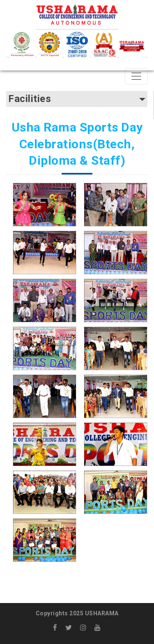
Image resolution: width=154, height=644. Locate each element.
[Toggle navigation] (136, 76)
